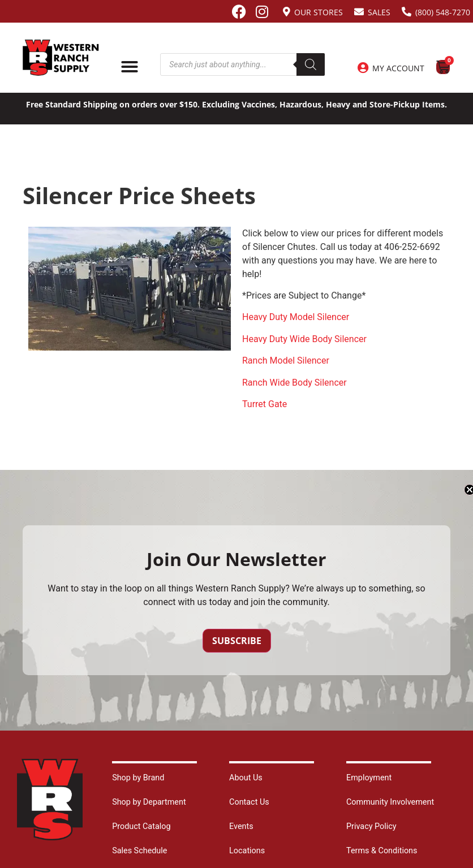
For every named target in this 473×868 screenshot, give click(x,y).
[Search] (311, 64)
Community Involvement (390, 802)
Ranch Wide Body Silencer (294, 383)
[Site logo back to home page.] (61, 58)
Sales (379, 12)
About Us (246, 778)
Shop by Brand (138, 778)
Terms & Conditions (382, 851)
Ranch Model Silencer (286, 360)
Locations (247, 851)
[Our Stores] (287, 12)
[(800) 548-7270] (407, 12)
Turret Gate (265, 404)
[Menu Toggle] (130, 67)
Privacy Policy (371, 826)
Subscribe (237, 641)
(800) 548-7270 (443, 12)
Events (241, 826)
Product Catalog (141, 826)
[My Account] (363, 68)
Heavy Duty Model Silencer (296, 317)
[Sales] (359, 12)
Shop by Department (149, 802)
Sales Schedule (139, 851)
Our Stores (319, 12)
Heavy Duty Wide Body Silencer (304, 339)
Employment (369, 778)
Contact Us (249, 802)
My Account (398, 68)
